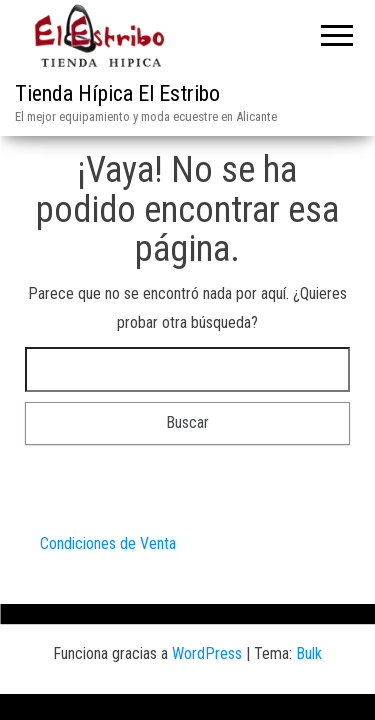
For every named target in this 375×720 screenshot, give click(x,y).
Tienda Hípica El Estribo (117, 93)
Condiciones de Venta (108, 543)
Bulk (309, 653)
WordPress (207, 653)
